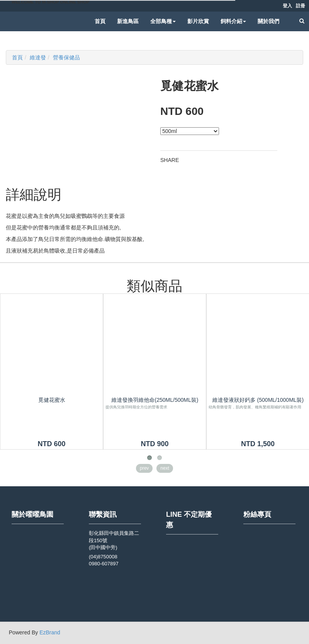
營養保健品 (66, 57)
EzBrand (50, 632)
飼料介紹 (233, 21)
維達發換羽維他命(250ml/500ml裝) (155, 400)
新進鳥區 (128, 21)
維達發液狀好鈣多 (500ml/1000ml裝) (258, 400)
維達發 (38, 57)
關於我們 (268, 21)
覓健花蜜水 (52, 400)
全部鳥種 (163, 21)
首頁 (100, 21)
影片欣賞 (198, 21)
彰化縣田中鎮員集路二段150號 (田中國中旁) (114, 540)
